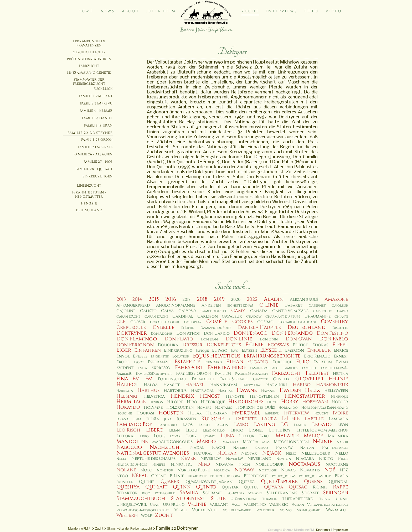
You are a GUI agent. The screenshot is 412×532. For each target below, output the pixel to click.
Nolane (126, 470)
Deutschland (89, 210)
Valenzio (279, 505)
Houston (171, 413)
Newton (284, 459)
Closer (138, 322)
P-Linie (177, 476)
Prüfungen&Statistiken (89, 59)
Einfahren (148, 350)
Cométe (217, 322)
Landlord (168, 425)
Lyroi (265, 436)
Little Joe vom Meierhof (322, 430)
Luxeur (247, 436)
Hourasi (145, 413)
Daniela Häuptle (259, 327)
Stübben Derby (244, 499)
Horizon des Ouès (256, 407)
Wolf (146, 516)
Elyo (235, 351)
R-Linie (320, 487)
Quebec (247, 482)
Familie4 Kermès (334, 368)
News (108, 11)
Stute (218, 498)
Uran (155, 505)
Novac (288, 470)
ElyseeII (249, 351)
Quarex (170, 481)
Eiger (124, 350)
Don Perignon (135, 345)
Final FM (128, 379)
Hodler (340, 402)
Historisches (246, 402)
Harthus (148, 390)
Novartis (310, 470)
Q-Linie (147, 482)
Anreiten (211, 305)
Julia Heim (161, 11)
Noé (330, 470)
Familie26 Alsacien (251, 374)
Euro (303, 362)
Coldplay (193, 322)
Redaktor (127, 493)
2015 (154, 299)
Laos (188, 425)
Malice (313, 436)
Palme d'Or (197, 476)
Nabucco (129, 447)
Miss (266, 442)
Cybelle (164, 327)
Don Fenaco (251, 333)
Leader (300, 425)
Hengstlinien (264, 396)
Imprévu (272, 414)
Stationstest (188, 498)
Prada (341, 476)
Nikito (326, 459)
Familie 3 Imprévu (96, 103)
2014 (137, 299)
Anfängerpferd (133, 305)
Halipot (127, 384)
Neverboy (211, 459)
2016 (171, 299)
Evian (342, 362)
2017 (186, 300)
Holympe (153, 407)
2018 (202, 299)
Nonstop (165, 470)
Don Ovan (299, 339)
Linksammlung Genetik (89, 73)
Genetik (281, 379)
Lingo (237, 430)
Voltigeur (265, 510)
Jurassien (186, 419)
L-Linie (291, 419)
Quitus (251, 487)
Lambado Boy (135, 424)
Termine (269, 499)
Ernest (341, 356)
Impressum (340, 530)
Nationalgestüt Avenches (153, 453)
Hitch (272, 402)
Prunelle (125, 482)
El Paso (220, 351)
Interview (297, 413)
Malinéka (338, 436)
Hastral (225, 391)
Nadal (197, 448)
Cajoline (126, 311)
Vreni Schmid (309, 510)
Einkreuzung (178, 351)
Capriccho (323, 311)
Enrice (341, 351)
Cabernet (317, 306)
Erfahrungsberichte (272, 356)
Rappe (341, 487)
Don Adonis (162, 334)
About (131, 11)
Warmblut (337, 510)
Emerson (295, 351)
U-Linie (342, 499)
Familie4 (309, 368)
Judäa (153, 419)
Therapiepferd (298, 499)
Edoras (320, 345)
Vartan (298, 505)
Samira (189, 493)
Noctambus (304, 464)
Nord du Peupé (194, 470)
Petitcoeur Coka (225, 476)
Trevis (325, 499)
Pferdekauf (256, 476)
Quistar (230, 487)
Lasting (265, 424)
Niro (204, 464)
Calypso (187, 311)
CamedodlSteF (214, 311)
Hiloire (175, 402)
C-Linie (269, 305)
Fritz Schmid (234, 379)
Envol (123, 356)
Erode (123, 362)
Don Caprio (217, 333)
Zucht (250, 11)
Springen (336, 493)
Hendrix (182, 396)
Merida (251, 442)
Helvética (154, 396)
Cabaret (293, 305)
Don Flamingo (137, 339)
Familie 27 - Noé (98, 162)
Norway (244, 470)
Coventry (334, 322)
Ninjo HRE (182, 464)
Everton (323, 362)
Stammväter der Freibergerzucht (89, 82)
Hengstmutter (305, 396)
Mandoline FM (78, 529)
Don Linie (239, 339)
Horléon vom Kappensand (325, 408)
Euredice (282, 362)
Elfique (202, 351)
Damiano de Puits (216, 328)
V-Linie (197, 504)
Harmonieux (332, 385)
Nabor (342, 442)
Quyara (274, 487)
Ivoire (340, 413)
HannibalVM (224, 385)
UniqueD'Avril (132, 505)
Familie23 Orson (193, 374)
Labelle (314, 419)
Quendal (338, 482)
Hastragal (203, 391)
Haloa (151, 385)
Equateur (181, 357)
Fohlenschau (172, 379)
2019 (219, 299)
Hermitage (131, 402)
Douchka (168, 345)
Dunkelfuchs (224, 345)
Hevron (156, 402)
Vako (236, 505)
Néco (122, 476)
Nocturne (337, 464)
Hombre (204, 408)
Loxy (192, 436)
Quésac (298, 487)
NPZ (344, 470)
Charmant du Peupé (283, 317)
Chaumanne (318, 316)
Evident (125, 368)
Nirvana (224, 464)
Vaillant (219, 505)
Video (334, 11)
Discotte (340, 328)
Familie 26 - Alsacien (93, 154)
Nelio (291, 454)
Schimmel (213, 493)
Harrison (125, 391)
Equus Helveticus (216, 356)
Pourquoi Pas (284, 476)
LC (285, 424)
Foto (311, 11)
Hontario (224, 408)
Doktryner (132, 333)
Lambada (338, 419)
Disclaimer (323, 530)
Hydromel (246, 413)
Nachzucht (166, 447)
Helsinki (127, 396)
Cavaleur (232, 316)
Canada (259, 311)
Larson (222, 425)
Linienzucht (89, 186)
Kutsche (213, 419)
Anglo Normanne (176, 305)
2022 (252, 299)
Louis (159, 436)
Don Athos (188, 333)
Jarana (122, 419)
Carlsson (208, 316)
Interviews (282, 11)
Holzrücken (180, 407)
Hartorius (175, 391)
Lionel (256, 430)
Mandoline (132, 441)
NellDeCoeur (316, 453)
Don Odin (269, 339)
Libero (155, 430)
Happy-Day (252, 385)
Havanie (268, 391)
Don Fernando (292, 333)
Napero (240, 448)
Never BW (235, 459)
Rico (146, 493)
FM (149, 379)
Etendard (213, 362)
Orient (159, 476)
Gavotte (260, 379)
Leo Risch (128, 430)
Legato (322, 424)
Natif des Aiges (335, 448)
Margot (208, 441)
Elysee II (271, 350)
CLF (121, 322)
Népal (140, 476)
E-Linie (254, 345)
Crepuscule (131, 327)
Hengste (89, 203)
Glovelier (309, 379)
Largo (204, 425)
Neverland (259, 459)
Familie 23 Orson (97, 140)
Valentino (255, 505)
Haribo (302, 385)
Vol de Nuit (205, 510)
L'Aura (269, 419)
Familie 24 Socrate (95, 147)
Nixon (244, 465)
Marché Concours (172, 442)
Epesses (140, 356)
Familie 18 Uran (98, 125)
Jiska (137, 419)
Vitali (181, 510)
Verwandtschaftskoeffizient (143, 510)
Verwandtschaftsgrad (328, 505)
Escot (139, 362)
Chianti (341, 317)
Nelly (122, 459)
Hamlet (172, 385)
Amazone (336, 299)
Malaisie (287, 436)
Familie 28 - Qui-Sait (94, 169)
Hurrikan (217, 413)
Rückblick (103, 89)
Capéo (343, 311)
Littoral (126, 436)
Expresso (161, 368)
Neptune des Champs (153, 459)
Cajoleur (340, 306)
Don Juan (209, 339)
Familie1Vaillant (264, 368)
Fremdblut (203, 379)
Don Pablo (334, 339)
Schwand (236, 493)
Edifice (301, 345)
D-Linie (187, 328)
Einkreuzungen (98, 176)
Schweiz (255, 493)
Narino (261, 448)
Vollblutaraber (237, 510)
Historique (213, 402)
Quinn (182, 487)
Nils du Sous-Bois (132, 465)
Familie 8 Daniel (97, 118)
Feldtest (317, 373)
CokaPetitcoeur (165, 322)
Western (127, 515)
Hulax (195, 413)
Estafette (187, 362)
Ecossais (278, 345)
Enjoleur (319, 350)
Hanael (195, 385)
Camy (238, 311)
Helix (313, 390)
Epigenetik (160, 357)
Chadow (254, 317)
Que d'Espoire (279, 481)
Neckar (227, 453)
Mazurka (231, 442)
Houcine (124, 414)
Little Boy (280, 430)
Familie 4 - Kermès (96, 111)
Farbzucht (89, 66)
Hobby (290, 402)
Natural (203, 453)
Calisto (148, 311)
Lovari (176, 436)
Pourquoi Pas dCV (315, 476)
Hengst (210, 396)
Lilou (191, 430)
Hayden (290, 390)
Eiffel (340, 345)
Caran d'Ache (128, 317)
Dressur (192, 345)
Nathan (307, 448)
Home (86, 11)
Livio (144, 436)
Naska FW (284, 448)
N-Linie (323, 441)
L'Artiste (246, 419)
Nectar (249, 453)
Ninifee (159, 465)
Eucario (258, 362)
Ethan (235, 362)
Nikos (343, 459)
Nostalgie (268, 470)
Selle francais (282, 493)
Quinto (206, 487)
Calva (167, 311)
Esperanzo (159, 362)
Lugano (208, 436)
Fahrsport (189, 367)
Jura (168, 419)
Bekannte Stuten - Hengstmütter (89, 194)
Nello (342, 453)
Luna (227, 436)
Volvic (286, 510)
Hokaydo (128, 407)
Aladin (274, 299)
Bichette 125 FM (240, 306)
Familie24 (223, 374)
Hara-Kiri (277, 385)
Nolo (146, 470)
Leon (343, 425)
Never (188, 458)
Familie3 (290, 368)
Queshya (128, 487)
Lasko (241, 425)
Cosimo (265, 322)
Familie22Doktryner (154, 374)
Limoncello (214, 431)
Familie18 (124, 374)
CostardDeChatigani (297, 322)
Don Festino (332, 333)
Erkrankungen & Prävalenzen (89, 43)
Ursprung (174, 505)
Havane (247, 390)
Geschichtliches (89, 52)
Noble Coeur (269, 464)
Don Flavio (179, 339)
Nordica (222, 470)
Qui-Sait (156, 487)
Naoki (219, 448)
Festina (341, 374)
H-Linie (338, 379)
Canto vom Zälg (290, 311)
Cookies (242, 322)
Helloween (336, 391)
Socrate (310, 493)
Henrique (340, 397)
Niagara (305, 459)
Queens (313, 481)
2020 (236, 300)
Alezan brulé (304, 300)
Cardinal (183, 316)
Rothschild (165, 493)
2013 (121, 299)
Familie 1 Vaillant (96, 96)
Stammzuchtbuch (141, 498)
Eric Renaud (317, 356)
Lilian (174, 431)
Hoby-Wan (315, 402)
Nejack (272, 453)
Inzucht (321, 414)
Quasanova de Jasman (209, 482)
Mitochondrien (291, 442)
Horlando (288, 408)
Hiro (192, 402)
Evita (143, 368)
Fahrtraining (227, 367)
